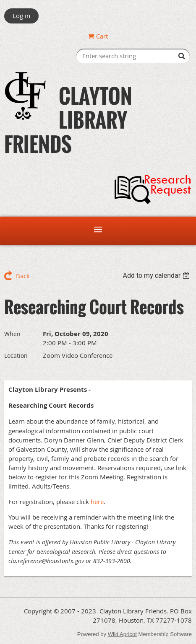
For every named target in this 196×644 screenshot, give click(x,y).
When (12, 334)
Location (16, 356)
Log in (21, 16)
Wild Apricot (122, 634)
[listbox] (157, 275)
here (97, 502)
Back (23, 276)
